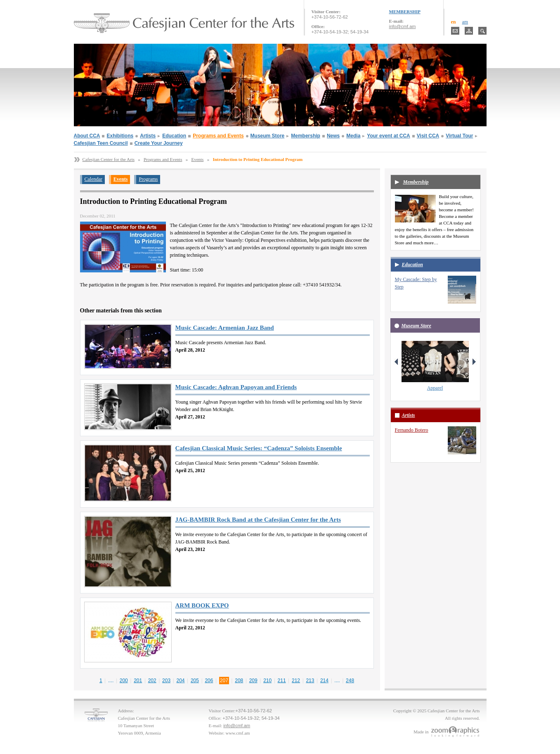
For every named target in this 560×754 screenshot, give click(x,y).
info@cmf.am (403, 26)
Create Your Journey (159, 143)
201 (138, 681)
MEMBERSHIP (405, 12)
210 (267, 681)
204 (181, 681)
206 (209, 681)
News (333, 136)
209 (253, 681)
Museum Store (268, 136)
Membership (306, 136)
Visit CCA (428, 136)
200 (124, 681)
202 (152, 681)
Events (197, 159)
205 (195, 681)
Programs (148, 179)
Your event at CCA (388, 136)
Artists (148, 136)
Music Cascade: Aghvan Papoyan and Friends (236, 387)
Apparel (435, 388)
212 (296, 681)
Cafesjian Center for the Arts (109, 159)
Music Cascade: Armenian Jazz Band (225, 328)
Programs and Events (218, 136)
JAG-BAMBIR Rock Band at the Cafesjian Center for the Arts (258, 520)
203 (166, 681)
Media (353, 136)
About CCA (87, 136)
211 (282, 681)
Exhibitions (120, 136)
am (465, 22)
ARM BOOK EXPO (202, 605)
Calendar (93, 179)
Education (174, 136)
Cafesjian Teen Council (101, 143)
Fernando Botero (412, 430)
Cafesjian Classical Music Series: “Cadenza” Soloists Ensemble (259, 448)
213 (310, 681)
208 (239, 681)
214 (324, 681)
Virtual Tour (459, 136)
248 (350, 681)
